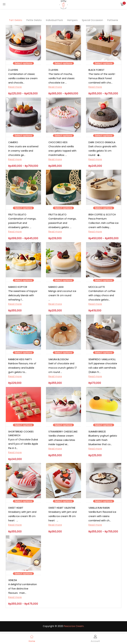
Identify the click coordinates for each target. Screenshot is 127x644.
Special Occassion (92, 20)
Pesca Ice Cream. (74, 628)
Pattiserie (113, 20)
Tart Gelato (16, 20)
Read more (15, 87)
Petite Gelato (34, 20)
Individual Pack (54, 20)
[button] (122, 4)
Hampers (72, 20)
